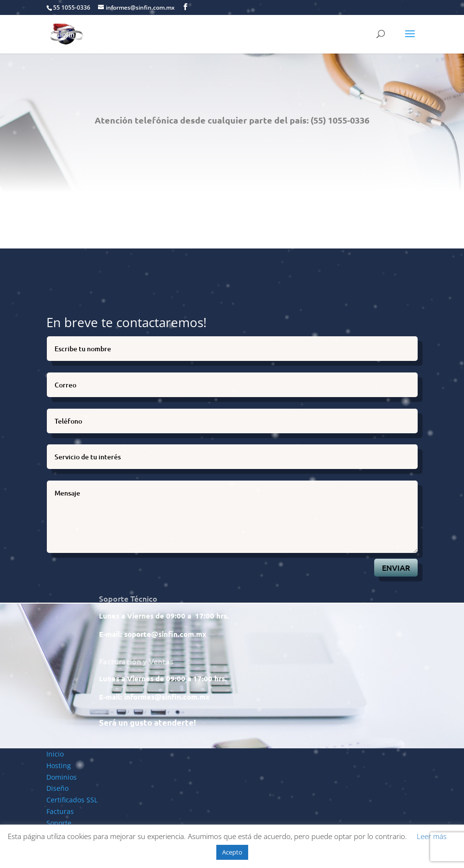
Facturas (60, 811)
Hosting (59, 765)
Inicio (55, 754)
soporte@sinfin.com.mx (165, 634)
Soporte (59, 823)
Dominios (62, 777)
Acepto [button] (232, 852)
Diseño (57, 788)
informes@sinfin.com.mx (167, 697)
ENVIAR (396, 567)
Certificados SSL (72, 800)
